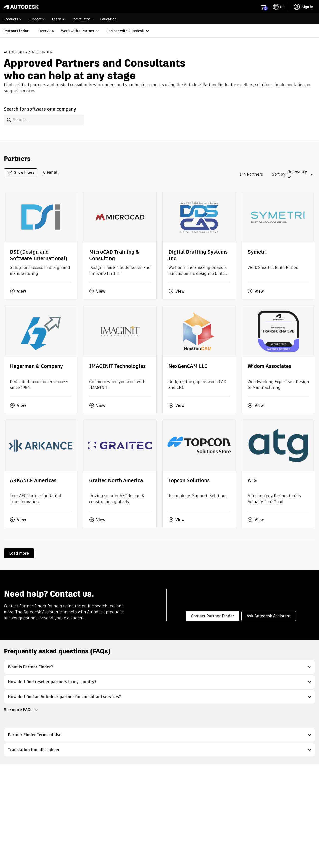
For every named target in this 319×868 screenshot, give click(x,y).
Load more (19, 553)
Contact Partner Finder (213, 616)
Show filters (21, 172)
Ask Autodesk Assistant (269, 616)
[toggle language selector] (279, 7)
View (18, 291)
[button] (301, 174)
